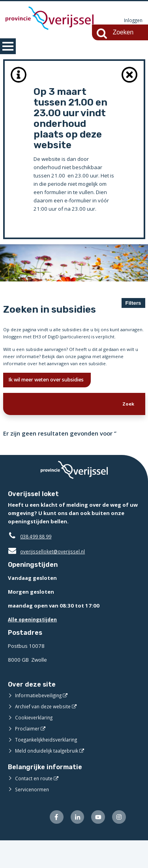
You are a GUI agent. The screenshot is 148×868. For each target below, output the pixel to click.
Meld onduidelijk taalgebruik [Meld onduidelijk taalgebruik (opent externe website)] (49, 777)
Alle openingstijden (34, 645)
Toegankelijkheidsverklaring (49, 766)
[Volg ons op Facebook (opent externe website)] (52, 844)
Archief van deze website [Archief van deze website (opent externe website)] (45, 732)
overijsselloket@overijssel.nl (48, 577)
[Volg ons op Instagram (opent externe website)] (118, 844)
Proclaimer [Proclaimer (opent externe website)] (28, 755)
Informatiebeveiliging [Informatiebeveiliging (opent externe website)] (40, 721)
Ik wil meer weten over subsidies (54, 403)
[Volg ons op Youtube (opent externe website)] (96, 844)
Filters (133, 303)
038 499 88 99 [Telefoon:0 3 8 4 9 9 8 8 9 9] (38, 562)
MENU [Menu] (8, 46)
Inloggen (132, 21)
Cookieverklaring (35, 743)
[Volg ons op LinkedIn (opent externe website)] (74, 844)
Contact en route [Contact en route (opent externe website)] (35, 804)
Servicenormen (33, 815)
